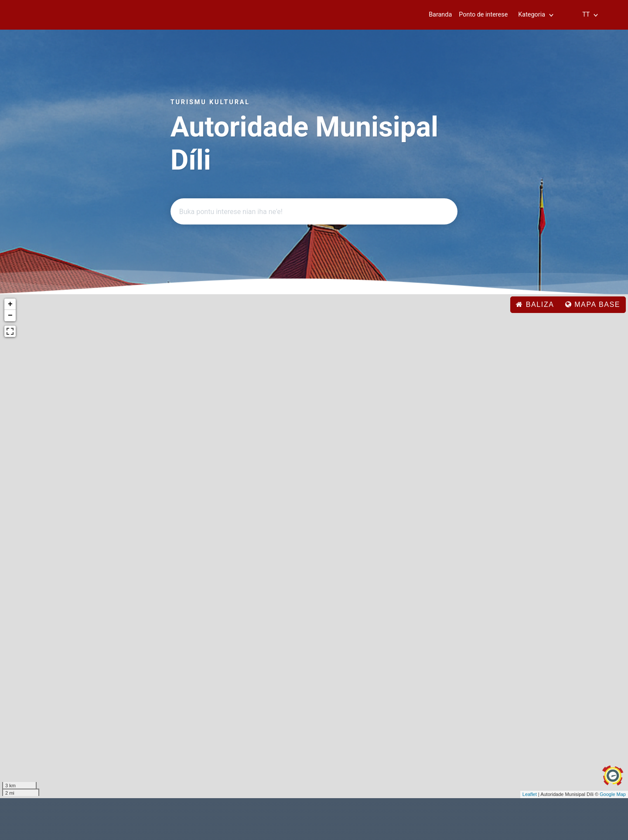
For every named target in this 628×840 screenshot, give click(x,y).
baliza (535, 304)
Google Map (613, 794)
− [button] (10, 316)
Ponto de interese (483, 15)
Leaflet (530, 794)
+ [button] (10, 304)
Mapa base (593, 304)
